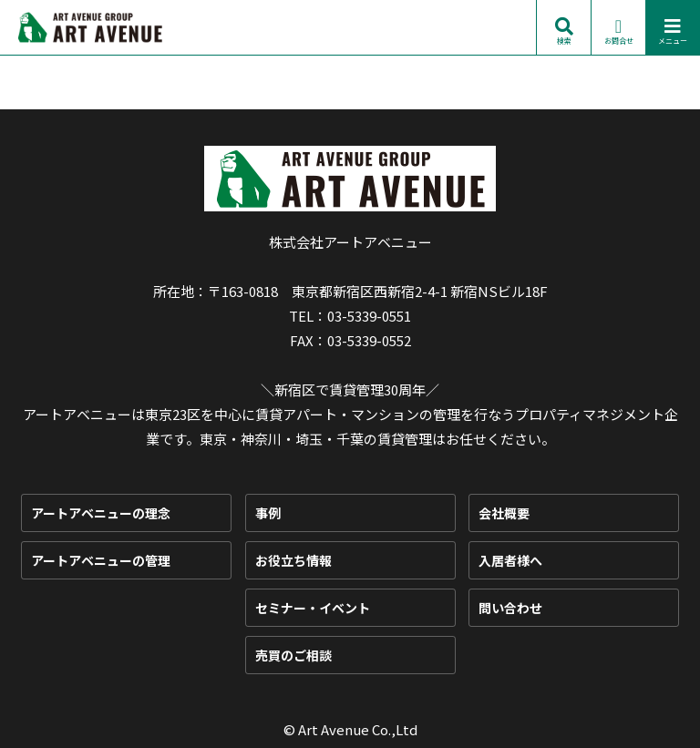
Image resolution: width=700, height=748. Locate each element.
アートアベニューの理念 (101, 513)
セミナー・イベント (313, 608)
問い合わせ (510, 608)
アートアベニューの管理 (101, 560)
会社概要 (504, 513)
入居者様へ (510, 560)
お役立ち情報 (293, 560)
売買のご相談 (293, 655)
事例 (268, 513)
